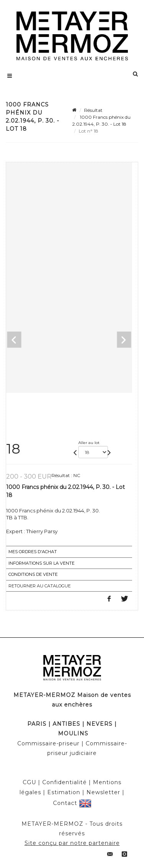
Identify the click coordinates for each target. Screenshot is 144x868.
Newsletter (103, 792)
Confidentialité (65, 782)
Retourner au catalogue (40, 586)
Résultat (93, 110)
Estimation (64, 792)
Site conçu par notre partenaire (72, 843)
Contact (65, 803)
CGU (29, 782)
